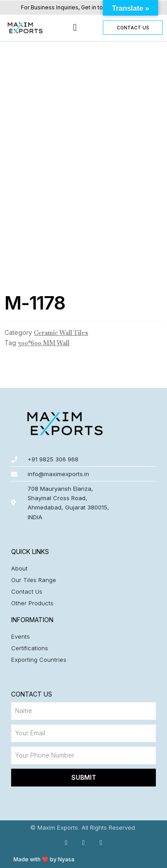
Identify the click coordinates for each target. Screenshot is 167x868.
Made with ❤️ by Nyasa (44, 859)
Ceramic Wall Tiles (61, 333)
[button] (75, 28)
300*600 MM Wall (44, 343)
